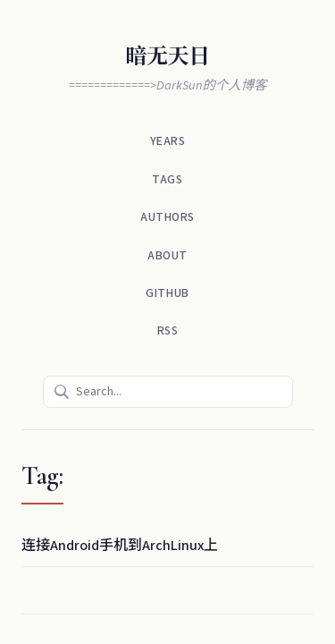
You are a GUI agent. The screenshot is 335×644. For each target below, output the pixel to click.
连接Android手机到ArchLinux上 (120, 546)
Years (168, 141)
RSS (168, 330)
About (167, 255)
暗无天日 (167, 57)
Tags (167, 179)
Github (167, 293)
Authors (167, 217)
